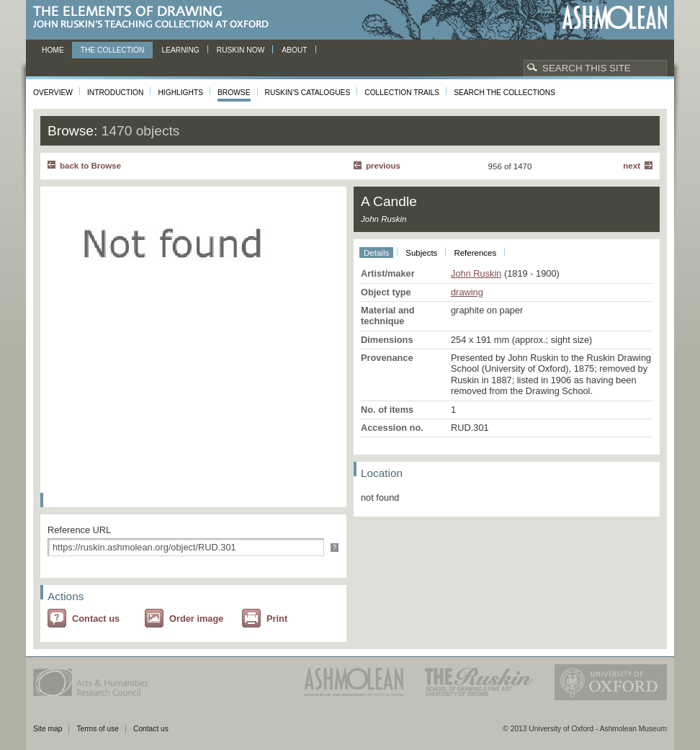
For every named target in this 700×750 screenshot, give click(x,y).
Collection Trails (402, 93)
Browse (234, 93)
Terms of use (98, 729)
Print (277, 619)
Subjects (421, 253)
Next (632, 166)
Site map (48, 729)
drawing (467, 292)
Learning (180, 50)
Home (53, 50)
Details (376, 253)
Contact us (96, 619)
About (294, 50)
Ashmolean (615, 18)
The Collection (113, 50)
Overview (53, 93)
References (475, 253)
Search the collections (504, 93)
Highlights (180, 93)
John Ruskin (476, 273)
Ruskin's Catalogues (308, 93)
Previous (383, 166)
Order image (196, 619)
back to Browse (90, 166)
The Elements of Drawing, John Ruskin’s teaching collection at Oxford (155, 18)
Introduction (115, 93)
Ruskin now (241, 50)
